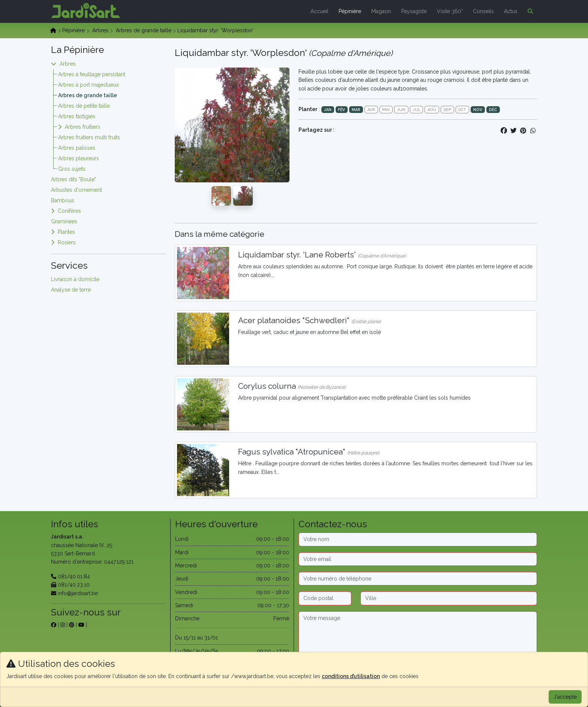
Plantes (66, 232)
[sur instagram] (63, 625)
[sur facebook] (54, 625)
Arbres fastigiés (77, 116)
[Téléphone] (418, 579)
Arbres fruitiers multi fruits (89, 137)
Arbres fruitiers (82, 127)
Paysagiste (414, 11)
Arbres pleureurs (79, 158)
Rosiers (67, 242)
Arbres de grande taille (144, 30)
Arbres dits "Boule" (73, 179)
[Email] (418, 559)
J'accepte (565, 697)
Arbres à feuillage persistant (92, 74)
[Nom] (418, 539)
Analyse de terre (71, 290)
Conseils (483, 11)
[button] (529, 11)
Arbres (100, 30)
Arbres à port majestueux (88, 85)
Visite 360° (450, 11)
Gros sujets (72, 169)
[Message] (418, 635)
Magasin (381, 11)
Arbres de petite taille (84, 106)
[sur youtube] (81, 625)
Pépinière (350, 11)
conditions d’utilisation (351, 676)
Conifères (69, 211)
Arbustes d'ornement (76, 190)
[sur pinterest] (72, 625)
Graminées (64, 221)
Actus (511, 11)
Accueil (319, 11)
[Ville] (449, 598)
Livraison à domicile (75, 279)
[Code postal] (325, 598)
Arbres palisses (77, 148)
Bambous (63, 200)
